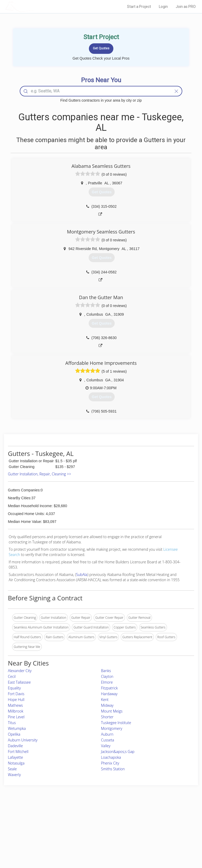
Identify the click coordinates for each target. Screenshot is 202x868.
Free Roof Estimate (35, 836)
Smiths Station (113, 769)
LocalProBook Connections (161, 836)
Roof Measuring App (89, 830)
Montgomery (112, 728)
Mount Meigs (112, 711)
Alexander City (20, 671)
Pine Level (16, 717)
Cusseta (108, 740)
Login (163, 7)
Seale (12, 769)
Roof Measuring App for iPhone (96, 836)
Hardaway (109, 694)
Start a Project (139, 7)
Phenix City (110, 763)
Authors (147, 830)
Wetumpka (17, 728)
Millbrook (16, 711)
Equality (14, 688)
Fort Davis (16, 694)
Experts (79, 825)
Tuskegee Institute (116, 723)
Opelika (14, 734)
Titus (12, 723)
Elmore (107, 682)
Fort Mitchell (18, 752)
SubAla (82, 575)
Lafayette (15, 757)
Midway (107, 705)
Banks (106, 671)
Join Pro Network (86, 819)
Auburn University (23, 740)
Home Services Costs (37, 819)
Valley (106, 746)
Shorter (107, 717)
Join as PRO (186, 7)
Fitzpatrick (109, 688)
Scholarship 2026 (154, 819)
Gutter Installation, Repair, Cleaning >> (39, 474)
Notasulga (16, 763)
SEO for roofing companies (161, 842)
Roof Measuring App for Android (97, 842)
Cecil (12, 676)
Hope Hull (16, 700)
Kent (105, 700)
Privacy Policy (152, 825)
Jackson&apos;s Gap (118, 752)
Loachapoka (111, 757)
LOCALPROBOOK (36, 6)
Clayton (107, 676)
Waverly (14, 775)
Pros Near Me (31, 825)
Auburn (107, 734)
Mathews (15, 705)
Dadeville (15, 746)
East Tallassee (19, 682)
